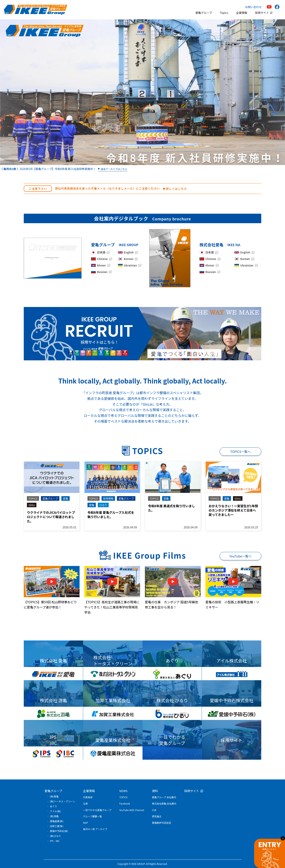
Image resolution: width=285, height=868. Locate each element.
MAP (86, 823)
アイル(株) (55, 811)
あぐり (53, 806)
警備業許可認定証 (161, 823)
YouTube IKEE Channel (132, 810)
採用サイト (262, 13)
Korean (129, 259)
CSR (154, 810)
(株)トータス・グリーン (63, 801)
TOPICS (123, 797)
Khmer (102, 265)
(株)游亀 (54, 816)
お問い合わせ (253, 7)
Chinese (102, 259)
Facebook (125, 803)
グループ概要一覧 (93, 816)
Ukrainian (131, 265)
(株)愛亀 (54, 796)
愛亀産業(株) (57, 821)
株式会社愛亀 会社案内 (164, 803)
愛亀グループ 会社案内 (164, 797)
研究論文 (157, 816)
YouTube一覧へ (240, 556)
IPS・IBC (55, 841)
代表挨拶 (88, 797)
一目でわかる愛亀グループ (97, 810)
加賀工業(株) (57, 826)
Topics (224, 13)
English (129, 252)
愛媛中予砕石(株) (59, 831)
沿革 (85, 803)
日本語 (101, 252)
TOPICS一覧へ (240, 451)
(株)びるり (55, 836)
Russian (102, 272)
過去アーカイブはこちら (114, 169)
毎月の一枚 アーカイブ (95, 829)
